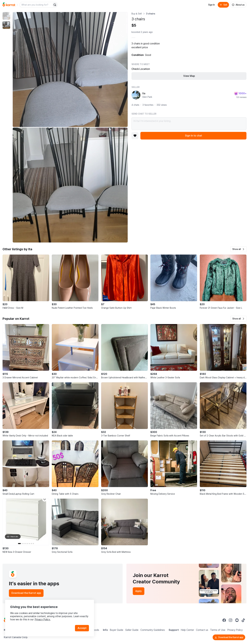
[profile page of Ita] (136, 95)
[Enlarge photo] (70, 70)
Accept (82, 628)
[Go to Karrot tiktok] (243, 620)
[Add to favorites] (135, 136)
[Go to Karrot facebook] (224, 620)
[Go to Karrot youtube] (237, 620)
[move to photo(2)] (6, 25)
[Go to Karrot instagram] (231, 620)
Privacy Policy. (43, 619)
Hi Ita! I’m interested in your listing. (189, 124)
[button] (238, 249)
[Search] (55, 5)
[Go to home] (9, 5)
